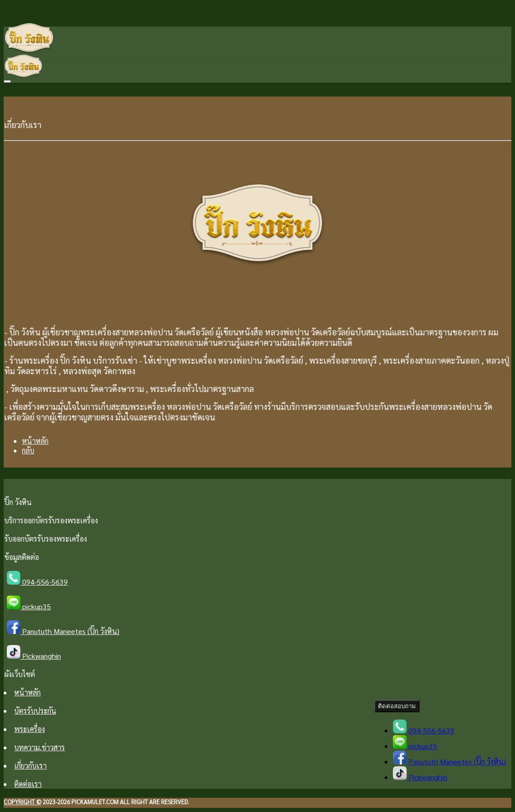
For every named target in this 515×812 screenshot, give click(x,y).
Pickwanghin (37, 656)
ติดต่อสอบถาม (398, 706)
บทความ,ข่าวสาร (40, 747)
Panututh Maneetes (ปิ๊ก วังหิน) (66, 631)
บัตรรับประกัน (35, 711)
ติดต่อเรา (28, 784)
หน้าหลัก (35, 441)
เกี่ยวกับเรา (30, 766)
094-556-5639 (40, 582)
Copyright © (22, 802)
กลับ (28, 450)
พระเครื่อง (30, 729)
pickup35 (32, 606)
